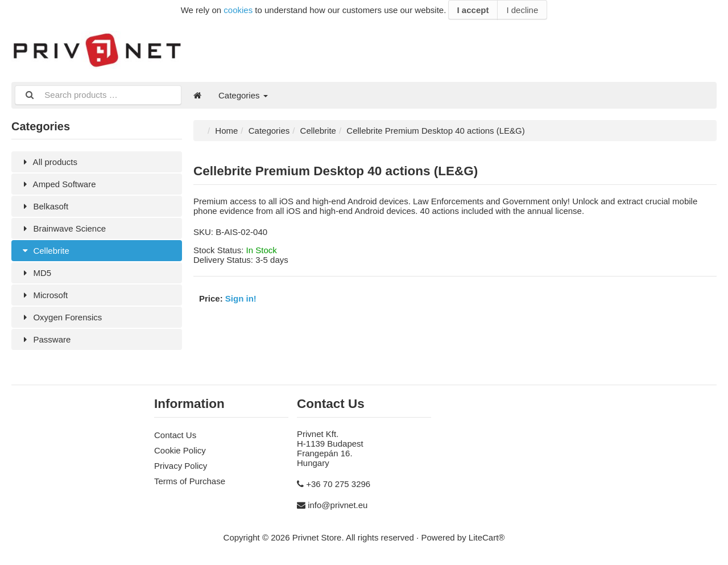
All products (49, 162)
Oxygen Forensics (61, 317)
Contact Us (175, 435)
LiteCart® (487, 537)
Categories (243, 95)
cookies (238, 10)
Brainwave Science (63, 228)
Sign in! (241, 298)
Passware (45, 339)
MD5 (36, 273)
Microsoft (44, 295)
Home (226, 131)
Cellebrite (45, 251)
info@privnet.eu (338, 505)
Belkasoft (44, 206)
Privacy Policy (181, 466)
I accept (473, 10)
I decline (522, 10)
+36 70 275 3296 (338, 484)
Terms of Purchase (190, 481)
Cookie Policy (180, 450)
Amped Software (58, 184)
